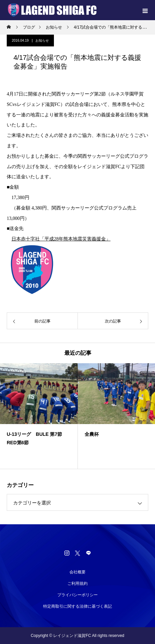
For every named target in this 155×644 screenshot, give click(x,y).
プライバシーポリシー (77, 595)
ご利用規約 (77, 583)
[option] (39, 416)
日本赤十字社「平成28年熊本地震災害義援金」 (61, 239)
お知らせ (42, 41)
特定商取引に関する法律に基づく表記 (77, 606)
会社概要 (77, 572)
